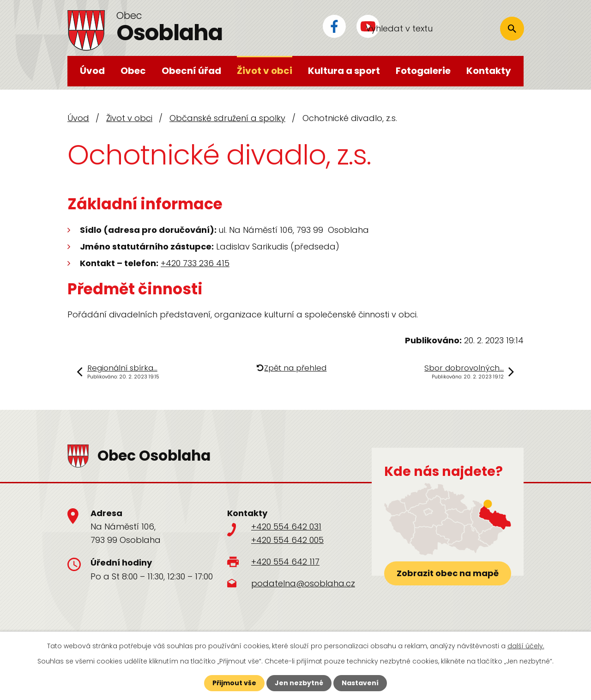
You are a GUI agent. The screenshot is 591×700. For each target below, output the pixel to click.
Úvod (92, 71)
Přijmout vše (234, 683)
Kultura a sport (344, 71)
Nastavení (360, 683)
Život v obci (265, 71)
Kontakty (489, 71)
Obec (133, 71)
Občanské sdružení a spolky (227, 118)
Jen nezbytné (299, 683)
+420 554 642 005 (287, 540)
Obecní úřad (191, 71)
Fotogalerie (423, 71)
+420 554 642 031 (286, 527)
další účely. (526, 646)
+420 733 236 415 (195, 263)
